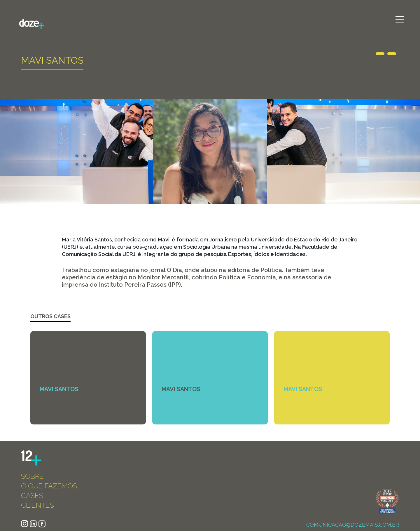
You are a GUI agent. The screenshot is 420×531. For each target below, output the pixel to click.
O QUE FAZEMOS (49, 486)
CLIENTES (37, 505)
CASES (32, 496)
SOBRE (32, 476)
